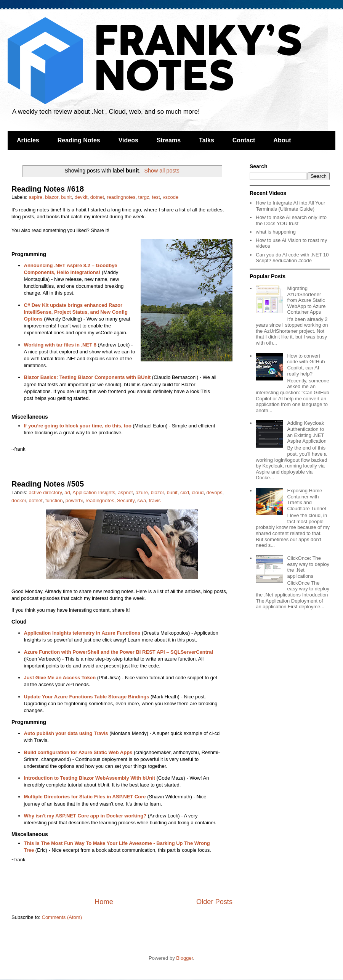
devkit (81, 197)
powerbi (74, 500)
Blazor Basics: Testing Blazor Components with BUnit (87, 377)
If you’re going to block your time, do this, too (78, 426)
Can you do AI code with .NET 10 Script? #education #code (292, 258)
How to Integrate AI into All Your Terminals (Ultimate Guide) (290, 206)
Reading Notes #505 (48, 484)
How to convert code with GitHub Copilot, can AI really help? (306, 365)
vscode (171, 197)
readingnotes (121, 197)
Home (104, 902)
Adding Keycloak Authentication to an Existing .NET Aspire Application (307, 432)
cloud (198, 492)
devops (215, 492)
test (156, 197)
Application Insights (94, 492)
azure (142, 492)
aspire (36, 197)
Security (126, 500)
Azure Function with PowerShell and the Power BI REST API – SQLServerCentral (119, 652)
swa (142, 500)
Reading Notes (79, 140)
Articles (28, 140)
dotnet (97, 197)
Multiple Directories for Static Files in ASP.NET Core (85, 797)
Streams (169, 140)
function (54, 500)
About (282, 140)
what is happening (276, 232)
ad (67, 492)
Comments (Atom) (62, 917)
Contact (244, 140)
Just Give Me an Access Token (60, 678)
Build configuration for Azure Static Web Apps (78, 752)
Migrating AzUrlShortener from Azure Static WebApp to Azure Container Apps (306, 300)
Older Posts (214, 902)
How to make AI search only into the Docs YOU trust (291, 220)
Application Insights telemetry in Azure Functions (82, 633)
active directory (45, 492)
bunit (66, 197)
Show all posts (162, 171)
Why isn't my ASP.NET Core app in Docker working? (85, 816)
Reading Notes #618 (48, 189)
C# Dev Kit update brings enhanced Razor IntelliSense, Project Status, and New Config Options (76, 312)
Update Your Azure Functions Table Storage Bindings (87, 697)
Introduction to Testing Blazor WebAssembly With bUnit (90, 778)
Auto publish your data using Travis (66, 733)
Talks (207, 140)
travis (155, 500)
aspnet (125, 492)
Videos (128, 140)
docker (19, 500)
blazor (52, 197)
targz (144, 197)
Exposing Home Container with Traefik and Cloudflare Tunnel (306, 500)
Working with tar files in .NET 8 (60, 345)
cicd (185, 492)
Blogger (184, 958)
